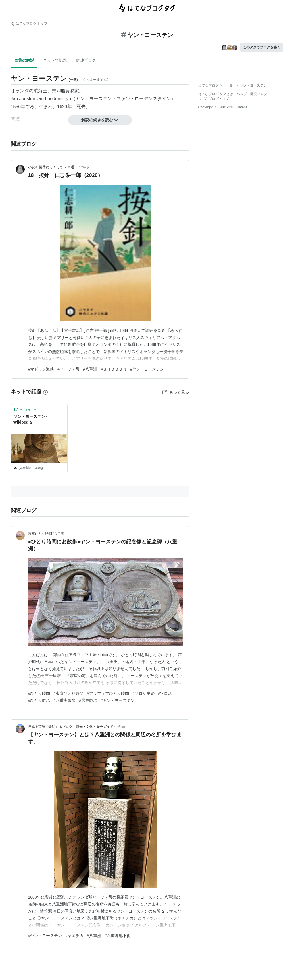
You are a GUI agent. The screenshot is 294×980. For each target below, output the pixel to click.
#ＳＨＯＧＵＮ (114, 369)
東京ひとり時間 (40, 533)
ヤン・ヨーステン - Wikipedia (31, 419)
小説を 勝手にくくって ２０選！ (53, 167)
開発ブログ (259, 94)
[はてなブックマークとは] (45, 392)
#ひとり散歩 (39, 700)
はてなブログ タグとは (216, 94)
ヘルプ (242, 94)
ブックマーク (25, 409)
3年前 (60, 533)
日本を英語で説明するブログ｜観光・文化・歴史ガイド (71, 727)
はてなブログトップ (214, 99)
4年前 (121, 727)
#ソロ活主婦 (143, 693)
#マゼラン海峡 (41, 369)
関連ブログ (86, 60)
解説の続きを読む (100, 120)
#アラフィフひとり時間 (108, 693)
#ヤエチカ (74, 936)
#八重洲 (90, 369)
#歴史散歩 (88, 700)
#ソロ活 (165, 693)
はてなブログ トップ (29, 24)
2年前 (85, 167)
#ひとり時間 (39, 693)
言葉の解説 (24, 60)
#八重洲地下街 (118, 936)
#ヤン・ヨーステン (147, 369)
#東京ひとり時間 (68, 693)
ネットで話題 (55, 60)
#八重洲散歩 (64, 700)
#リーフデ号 (68, 369)
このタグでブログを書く (262, 47)
